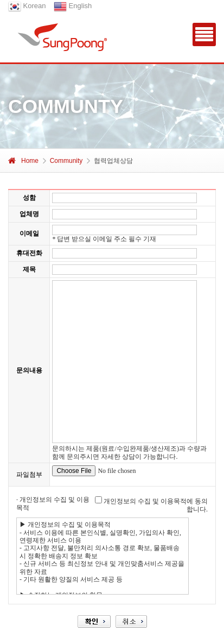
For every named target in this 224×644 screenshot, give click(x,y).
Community (66, 161)
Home (23, 161)
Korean (27, 6)
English (73, 6)
